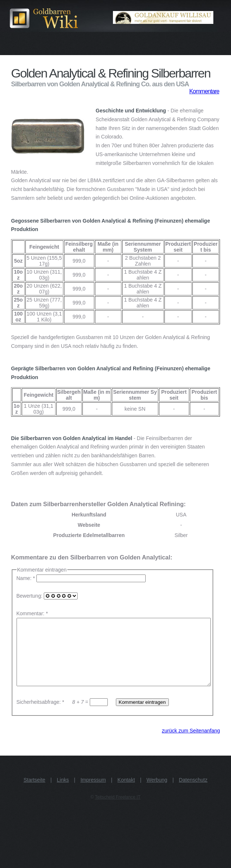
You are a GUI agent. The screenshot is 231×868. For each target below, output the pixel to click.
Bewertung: (47, 596)
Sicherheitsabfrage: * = (63, 715)
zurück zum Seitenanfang (191, 744)
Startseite (34, 793)
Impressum (93, 793)
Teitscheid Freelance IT (118, 810)
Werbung (157, 793)
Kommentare (204, 91)
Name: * (82, 578)
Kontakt (126, 793)
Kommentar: (31, 613)
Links (63, 793)
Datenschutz (193, 793)
